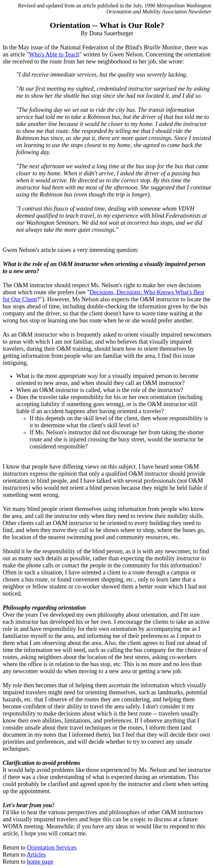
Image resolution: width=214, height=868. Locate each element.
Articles (36, 855)
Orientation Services (52, 848)
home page (40, 862)
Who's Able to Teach (54, 54)
